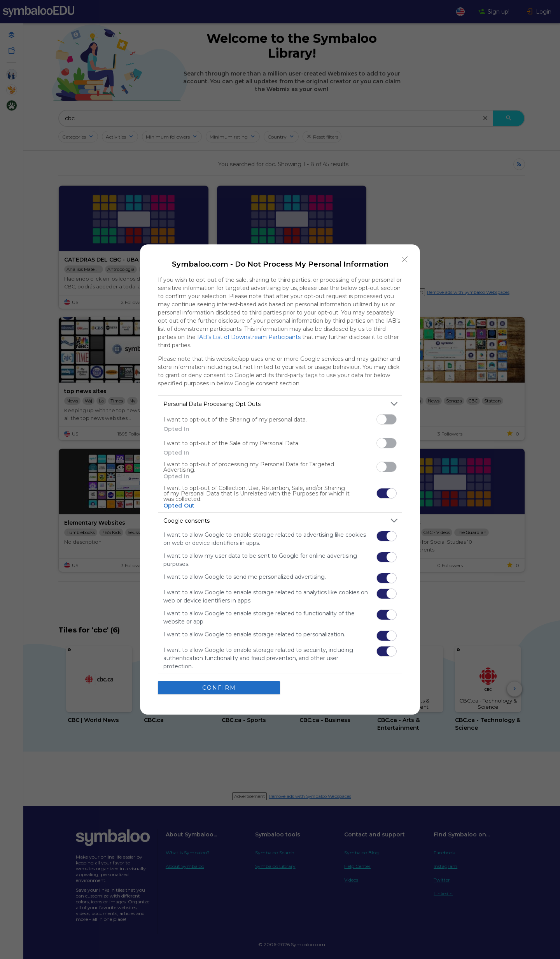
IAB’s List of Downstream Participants (249, 337)
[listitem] (280, 404)
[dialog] (280, 479)
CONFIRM (219, 688)
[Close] (405, 260)
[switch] (387, 419)
